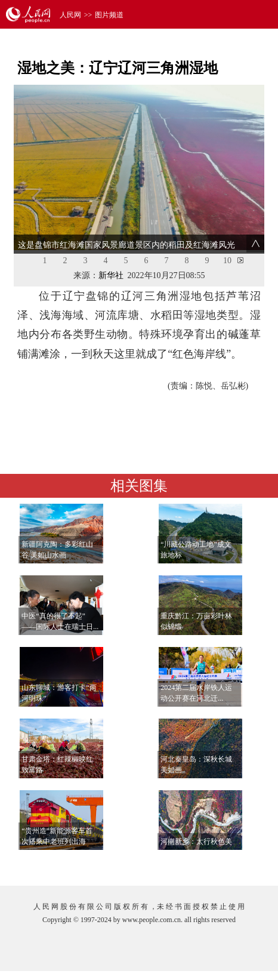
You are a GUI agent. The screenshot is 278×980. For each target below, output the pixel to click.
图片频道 (109, 15)
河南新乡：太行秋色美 (196, 842)
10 (227, 261)
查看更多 (229, 865)
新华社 (111, 275)
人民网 (70, 15)
